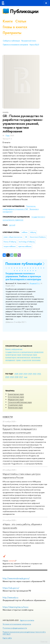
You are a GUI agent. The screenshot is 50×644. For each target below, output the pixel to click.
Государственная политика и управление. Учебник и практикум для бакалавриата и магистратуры (23, 276)
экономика (36, 360)
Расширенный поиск (29, 41)
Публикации (24, 11)
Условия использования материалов (17, 624)
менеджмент (10, 360)
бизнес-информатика (14, 349)
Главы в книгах (15, 27)
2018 (16, 377)
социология (26, 360)
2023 (30, 374)
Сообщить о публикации (11, 41)
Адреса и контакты (27, 620)
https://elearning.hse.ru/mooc (16, 607)
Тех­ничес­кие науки (15, 407)
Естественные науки (16, 397)
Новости (8, 417)
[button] (6, 268)
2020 (7, 377)
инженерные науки (30, 355)
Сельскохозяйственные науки (20, 402)
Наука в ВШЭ (34, 45)
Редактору (44, 641)
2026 (16, 374)
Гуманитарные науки (16, 394)
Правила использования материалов (15, 45)
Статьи (21, 21)
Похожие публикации (24, 264)
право (19, 360)
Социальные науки (15, 405)
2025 (21, 374)
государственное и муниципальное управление (24, 352)
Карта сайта (7, 638)
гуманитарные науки (13, 355)
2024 (25, 374)
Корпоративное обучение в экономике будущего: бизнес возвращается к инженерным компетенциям (22, 429)
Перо (8, 136)
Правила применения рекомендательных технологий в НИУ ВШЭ (24, 633)
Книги (8, 21)
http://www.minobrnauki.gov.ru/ (16, 578)
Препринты (12, 33)
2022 (35, 374)
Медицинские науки (16, 399)
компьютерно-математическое (18, 357)
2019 (12, 377)
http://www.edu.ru (10, 597)
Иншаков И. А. (35, 283)
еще (26, 377)
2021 (39, 374)
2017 (21, 377)
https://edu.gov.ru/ (11, 588)
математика (36, 357)
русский (12, 225)
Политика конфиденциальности (15, 628)
